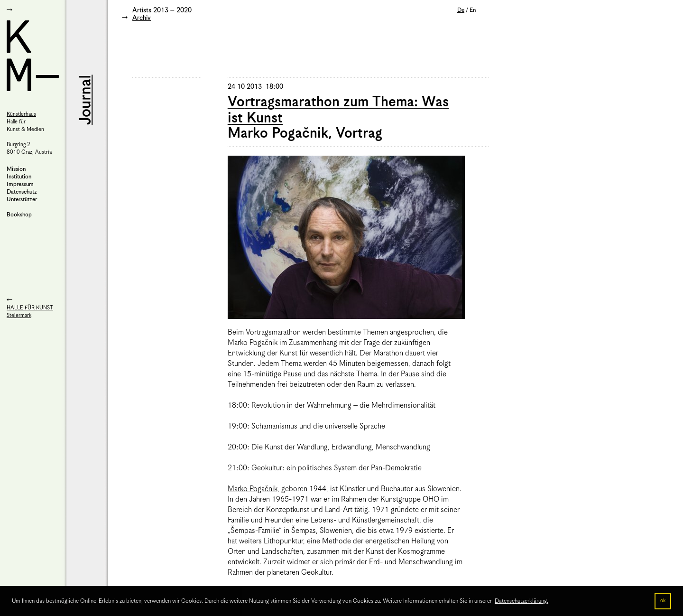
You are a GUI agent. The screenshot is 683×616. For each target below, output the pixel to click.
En (473, 10)
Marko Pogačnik (253, 489)
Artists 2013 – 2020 (162, 10)
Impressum (20, 184)
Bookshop (19, 215)
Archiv (142, 18)
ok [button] (663, 601)
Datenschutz (22, 192)
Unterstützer (22, 200)
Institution (19, 177)
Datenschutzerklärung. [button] (521, 601)
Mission (16, 169)
